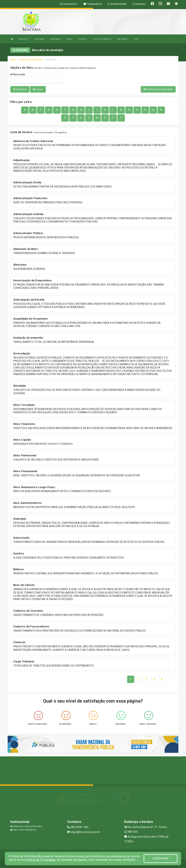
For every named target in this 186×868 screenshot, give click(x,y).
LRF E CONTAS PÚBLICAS (102, 39)
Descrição (18, 74)
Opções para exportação (158, 89)
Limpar (38, 89)
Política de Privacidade (41, 860)
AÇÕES (70, 39)
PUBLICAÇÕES (123, 39)
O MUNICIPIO (24, 39)
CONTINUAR (161, 858)
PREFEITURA (40, 39)
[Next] (162, 679)
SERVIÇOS (83, 39)
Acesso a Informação (32, 60)
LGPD (136, 39)
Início (13, 60)
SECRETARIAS (56, 39)
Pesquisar (20, 89)
